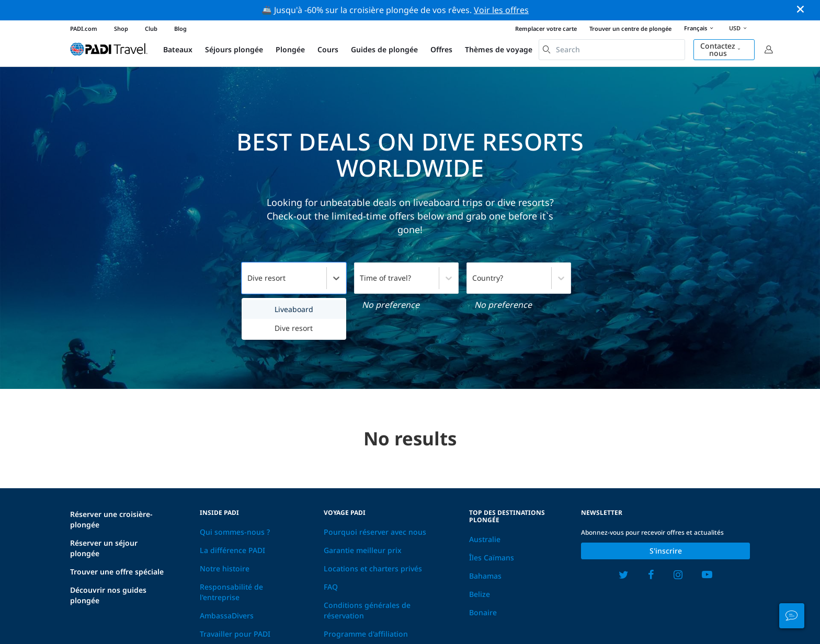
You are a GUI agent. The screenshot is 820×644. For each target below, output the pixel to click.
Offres (441, 49)
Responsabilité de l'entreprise (231, 592)
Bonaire (483, 612)
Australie (485, 539)
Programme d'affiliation (366, 634)
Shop (121, 28)
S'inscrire (666, 551)
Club (151, 28)
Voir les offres (501, 10)
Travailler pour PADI (235, 634)
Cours (328, 49)
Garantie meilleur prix (363, 550)
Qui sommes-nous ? (235, 532)
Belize (480, 594)
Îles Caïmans (492, 557)
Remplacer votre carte (546, 28)
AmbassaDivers (227, 616)
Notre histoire (225, 568)
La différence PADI (232, 550)
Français (700, 29)
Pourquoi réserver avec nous (375, 532)
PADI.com (84, 28)
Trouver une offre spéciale (117, 572)
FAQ (331, 587)
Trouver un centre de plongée (630, 28)
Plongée (290, 49)
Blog (180, 28)
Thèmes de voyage (499, 49)
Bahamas (485, 576)
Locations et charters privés (373, 568)
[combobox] (612, 50)
